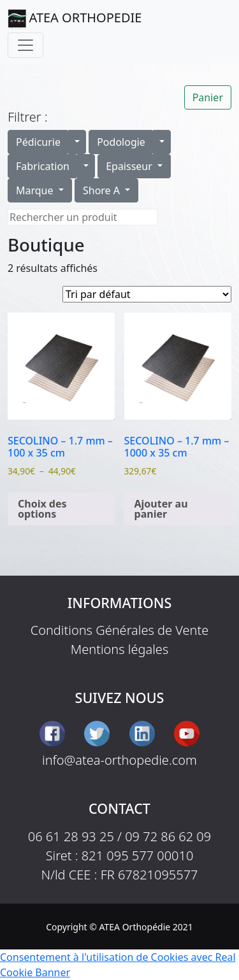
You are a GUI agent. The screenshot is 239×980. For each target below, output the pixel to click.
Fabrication (43, 166)
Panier (208, 97)
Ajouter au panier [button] (161, 509)
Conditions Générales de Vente (120, 630)
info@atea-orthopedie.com (119, 760)
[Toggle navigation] (25, 45)
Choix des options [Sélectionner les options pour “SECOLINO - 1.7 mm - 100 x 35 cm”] (42, 509)
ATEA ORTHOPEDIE (75, 19)
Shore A (103, 190)
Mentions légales (120, 649)
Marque (36, 190)
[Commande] (147, 294)
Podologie (121, 142)
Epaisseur (130, 166)
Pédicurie (38, 142)
